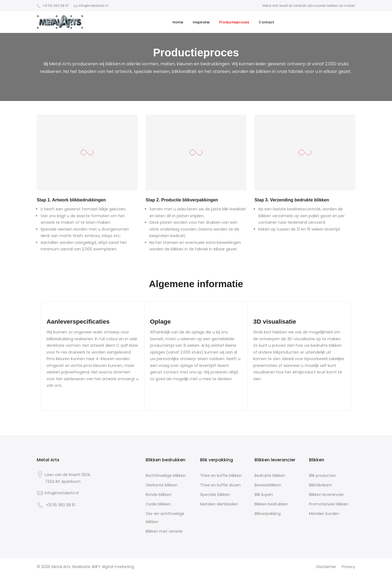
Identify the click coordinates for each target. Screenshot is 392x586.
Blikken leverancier (326, 495)
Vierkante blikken (162, 485)
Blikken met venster (164, 531)
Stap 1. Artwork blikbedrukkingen (71, 200)
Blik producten (322, 475)
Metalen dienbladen (219, 504)
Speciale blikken (215, 495)
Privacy (348, 567)
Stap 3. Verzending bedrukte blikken (292, 200)
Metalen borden (324, 514)
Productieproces (234, 22)
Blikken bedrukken (271, 504)
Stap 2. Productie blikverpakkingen (182, 200)
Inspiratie (201, 22)
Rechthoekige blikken (166, 475)
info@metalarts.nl (94, 6)
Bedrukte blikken (270, 475)
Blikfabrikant (320, 485)
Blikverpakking (268, 514)
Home (178, 22)
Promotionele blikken (329, 504)
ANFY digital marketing (113, 567)
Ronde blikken (159, 495)
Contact (266, 22)
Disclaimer (326, 567)
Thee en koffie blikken (221, 475)
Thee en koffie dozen (220, 485)
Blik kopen (264, 495)
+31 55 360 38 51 (55, 6)
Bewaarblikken (268, 485)
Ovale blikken (158, 504)
